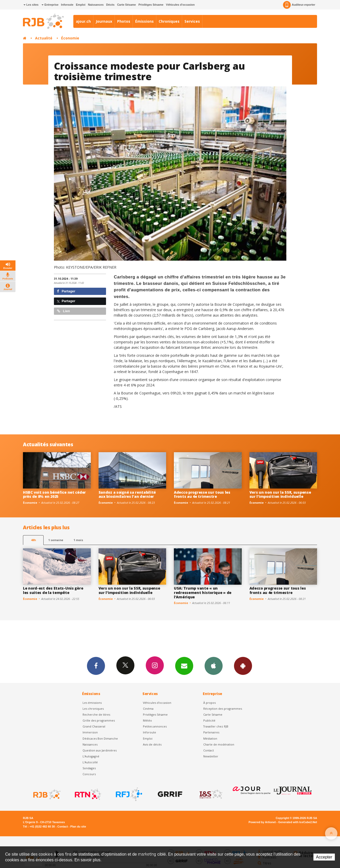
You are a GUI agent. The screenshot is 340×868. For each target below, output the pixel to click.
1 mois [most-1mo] (78, 540)
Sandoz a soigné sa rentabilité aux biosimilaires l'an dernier (127, 494)
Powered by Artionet (262, 822)
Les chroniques (93, 709)
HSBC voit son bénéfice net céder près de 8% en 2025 (54, 494)
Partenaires (211, 732)
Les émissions (92, 703)
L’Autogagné (91, 756)
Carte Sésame (127, 5)
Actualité (44, 38)
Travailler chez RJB (216, 726)
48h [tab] (33, 540)
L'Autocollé (90, 762)
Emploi (81, 5)
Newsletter (211, 756)
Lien (63, 311)
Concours (89, 774)
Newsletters (184, 666)
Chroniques (169, 21)
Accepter (324, 857)
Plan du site (78, 826)
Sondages (89, 768)
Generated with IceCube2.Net (298, 822)
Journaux (104, 21)
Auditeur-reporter (299, 5)
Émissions (144, 21)
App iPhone (214, 666)
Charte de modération (219, 744)
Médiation (210, 738)
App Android (243, 666)
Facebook (96, 666)
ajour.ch (83, 21)
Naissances (96, 5)
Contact (209, 750)
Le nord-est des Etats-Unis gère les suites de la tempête (53, 590)
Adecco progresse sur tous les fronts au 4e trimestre (202, 494)
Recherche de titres (96, 714)
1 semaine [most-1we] (56, 540)
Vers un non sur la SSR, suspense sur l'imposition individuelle (280, 494)
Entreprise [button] (50, 5)
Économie (70, 38)
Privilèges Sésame (151, 5)
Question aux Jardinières (100, 750)
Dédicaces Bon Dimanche (100, 738)
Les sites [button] (31, 5)
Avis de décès (152, 744)
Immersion (90, 732)
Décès (110, 5)
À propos (209, 703)
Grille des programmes (99, 720)
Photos (124, 21)
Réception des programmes (223, 709)
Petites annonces (155, 726)
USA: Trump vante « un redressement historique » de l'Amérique (203, 593)
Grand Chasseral (94, 726)
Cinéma (148, 709)
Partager (66, 291)
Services (192, 21)
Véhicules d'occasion (180, 5)
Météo (147, 720)
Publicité (209, 720)
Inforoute (67, 5)
